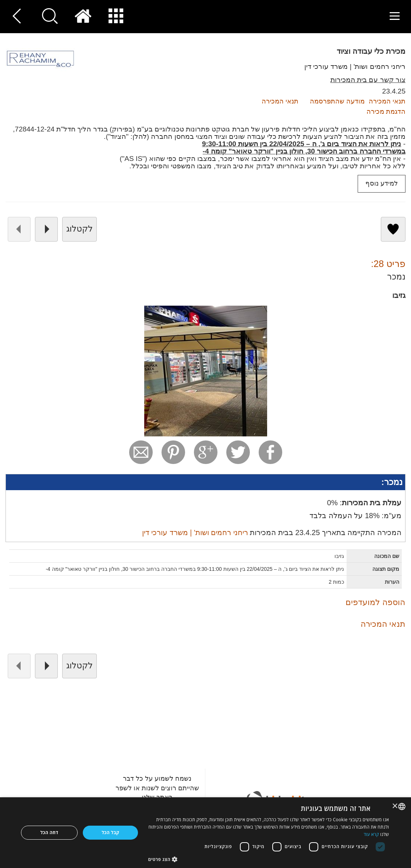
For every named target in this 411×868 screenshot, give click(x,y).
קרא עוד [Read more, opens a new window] (371, 834)
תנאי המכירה (280, 101)
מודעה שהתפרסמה (337, 101)
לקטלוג (79, 229)
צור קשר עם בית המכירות (368, 80)
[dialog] (205, 833)
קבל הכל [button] (110, 832)
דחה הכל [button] (49, 832)
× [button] (395, 806)
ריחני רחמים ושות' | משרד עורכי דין (355, 66)
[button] (268, 859)
